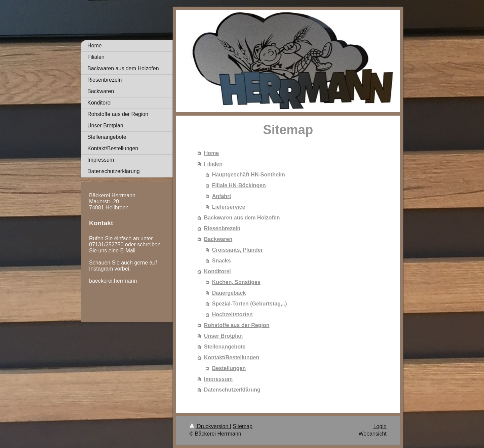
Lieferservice (229, 207)
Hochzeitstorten (232, 314)
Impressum (218, 379)
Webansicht (373, 434)
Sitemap (243, 426)
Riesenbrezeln (222, 228)
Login (380, 426)
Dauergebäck (229, 293)
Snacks (221, 261)
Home (211, 153)
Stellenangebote (225, 347)
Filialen (213, 164)
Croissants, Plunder (237, 250)
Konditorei (217, 271)
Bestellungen (229, 368)
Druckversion (210, 426)
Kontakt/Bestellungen (232, 357)
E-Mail (129, 251)
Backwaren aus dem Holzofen (242, 218)
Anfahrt (222, 196)
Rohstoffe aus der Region (237, 325)
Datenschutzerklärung (232, 390)
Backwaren (218, 239)
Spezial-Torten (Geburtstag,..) (250, 304)
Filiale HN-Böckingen (239, 185)
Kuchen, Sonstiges (236, 282)
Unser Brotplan (224, 336)
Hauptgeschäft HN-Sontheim (249, 175)
